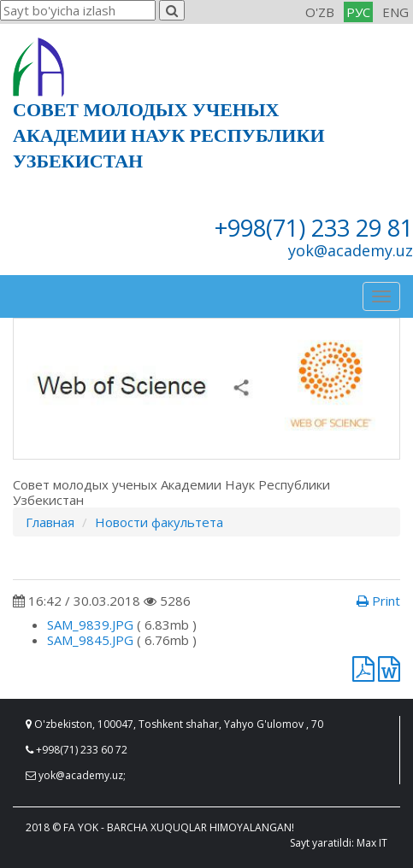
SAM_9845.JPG (90, 640)
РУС (358, 12)
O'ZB (320, 12)
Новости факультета (159, 522)
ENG (395, 12)
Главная (50, 522)
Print (378, 601)
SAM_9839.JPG (90, 625)
